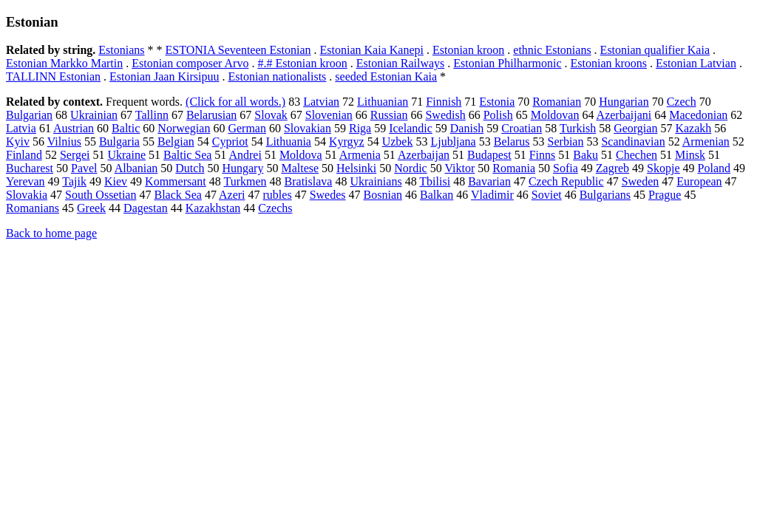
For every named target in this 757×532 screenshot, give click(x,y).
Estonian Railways (401, 63)
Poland (714, 168)
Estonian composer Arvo (190, 63)
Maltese (300, 168)
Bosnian (383, 195)
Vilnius (64, 141)
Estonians (121, 50)
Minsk (690, 155)
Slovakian (308, 128)
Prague (665, 195)
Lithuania (289, 141)
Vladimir (492, 195)
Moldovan (555, 115)
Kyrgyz (347, 141)
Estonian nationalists (277, 76)
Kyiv (18, 141)
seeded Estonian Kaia (386, 76)
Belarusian (211, 115)
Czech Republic (566, 181)
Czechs (275, 208)
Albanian (136, 168)
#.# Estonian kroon (302, 63)
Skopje (663, 168)
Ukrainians (376, 181)
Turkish (578, 128)
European (699, 181)
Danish (467, 128)
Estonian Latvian (696, 63)
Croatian (522, 128)
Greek (91, 208)
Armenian (706, 141)
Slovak (271, 115)
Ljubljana (453, 141)
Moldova (301, 155)
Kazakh (693, 128)
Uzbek (398, 141)
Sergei (75, 155)
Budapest (489, 155)
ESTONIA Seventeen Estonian (238, 50)
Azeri (232, 195)
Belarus (512, 141)
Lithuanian (383, 102)
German (247, 128)
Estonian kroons (608, 63)
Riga (360, 128)
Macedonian (698, 115)
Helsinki (356, 168)
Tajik (74, 181)
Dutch (190, 168)
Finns (543, 155)
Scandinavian (633, 141)
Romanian (557, 102)
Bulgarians (605, 195)
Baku (585, 155)
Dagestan (146, 208)
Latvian (321, 102)
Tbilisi (435, 181)
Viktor (459, 168)
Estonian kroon (468, 50)
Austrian (74, 128)
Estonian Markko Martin (64, 63)
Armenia (360, 155)
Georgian (635, 128)
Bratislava (309, 181)
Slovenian (329, 115)
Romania (514, 168)
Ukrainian (94, 115)
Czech (682, 102)
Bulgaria (119, 141)
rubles (278, 195)
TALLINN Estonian (53, 76)
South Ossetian (101, 195)
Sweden (641, 181)
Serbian (566, 141)
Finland (24, 155)
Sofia (566, 168)
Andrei (245, 155)
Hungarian (624, 102)
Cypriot (230, 141)
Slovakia (27, 195)
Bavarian (489, 181)
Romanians (33, 208)
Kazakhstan (213, 208)
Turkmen (245, 181)
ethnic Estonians (552, 50)
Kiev (116, 181)
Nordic (410, 168)
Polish (498, 115)
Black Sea (177, 195)
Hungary (242, 168)
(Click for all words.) (235, 102)
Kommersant (176, 181)
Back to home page (51, 233)
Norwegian (184, 128)
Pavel (84, 168)
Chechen (637, 155)
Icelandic (411, 128)
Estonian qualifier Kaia (655, 50)
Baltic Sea (187, 155)
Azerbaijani (624, 115)
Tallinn (152, 115)
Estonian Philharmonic (507, 63)
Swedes (328, 195)
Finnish (444, 102)
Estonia (497, 102)
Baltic (126, 128)
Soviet (547, 195)
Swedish (445, 115)
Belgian (176, 141)
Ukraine (126, 155)
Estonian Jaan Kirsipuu (164, 76)
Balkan (437, 195)
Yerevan (26, 181)
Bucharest (30, 168)
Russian (389, 115)
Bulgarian (29, 115)
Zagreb (612, 168)
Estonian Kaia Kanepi (372, 50)
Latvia (21, 128)
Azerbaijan (424, 155)
